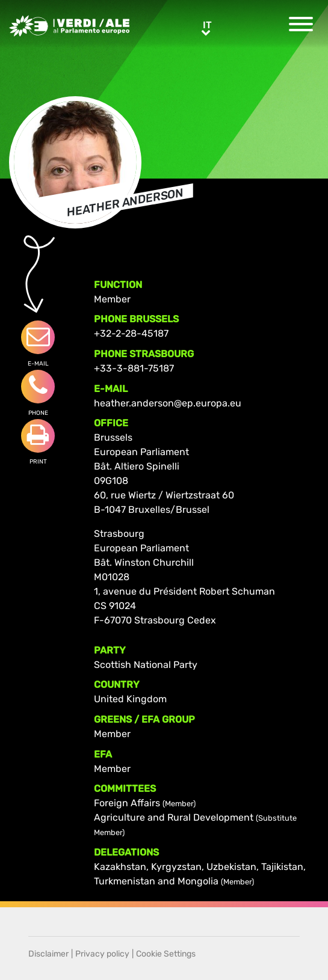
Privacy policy (102, 954)
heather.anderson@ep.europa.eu (168, 403)
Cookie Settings (166, 954)
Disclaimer (48, 954)
